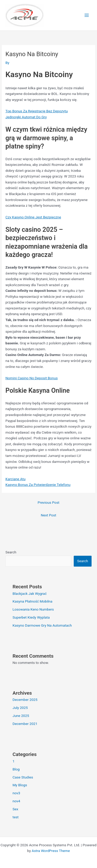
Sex (15, 809)
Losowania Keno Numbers (33, 609)
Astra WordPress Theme (51, 851)
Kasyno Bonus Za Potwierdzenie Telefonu (38, 485)
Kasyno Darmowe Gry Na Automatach (42, 625)
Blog (16, 769)
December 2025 (25, 700)
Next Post (49, 515)
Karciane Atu (15, 479)
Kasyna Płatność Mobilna (32, 601)
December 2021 (25, 724)
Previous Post (49, 502)
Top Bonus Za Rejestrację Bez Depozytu (37, 111)
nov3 (16, 793)
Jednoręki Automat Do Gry (26, 117)
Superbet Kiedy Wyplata (31, 617)
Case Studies (23, 777)
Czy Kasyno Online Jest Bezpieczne (33, 217)
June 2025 (21, 716)
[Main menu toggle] (87, 15)
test (15, 817)
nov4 (16, 801)
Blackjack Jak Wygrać (29, 593)
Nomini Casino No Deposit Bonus (32, 378)
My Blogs (20, 785)
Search (11, 552)
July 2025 (20, 708)
